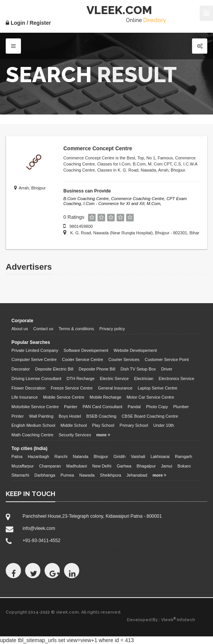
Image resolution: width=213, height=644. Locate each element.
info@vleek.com (39, 528)
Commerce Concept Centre (98, 148)
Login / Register (28, 23)
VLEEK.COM (119, 10)
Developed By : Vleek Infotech (161, 620)
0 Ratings (74, 217)
